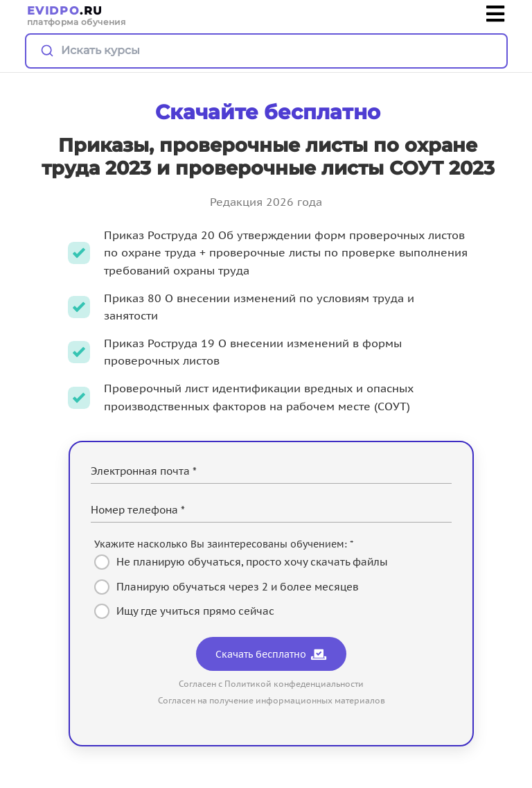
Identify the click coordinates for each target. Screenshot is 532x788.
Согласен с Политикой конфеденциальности (271, 684)
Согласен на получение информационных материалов (272, 700)
